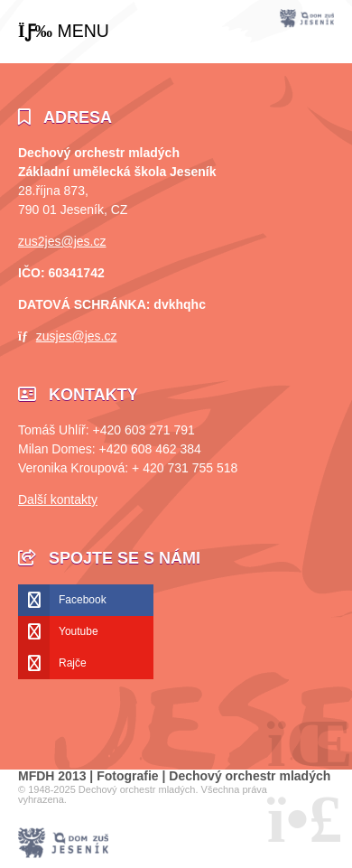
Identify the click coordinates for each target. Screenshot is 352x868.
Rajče (73, 663)
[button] (64, 32)
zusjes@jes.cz (77, 336)
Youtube (79, 631)
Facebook (83, 600)
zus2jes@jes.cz (62, 241)
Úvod (307, 19)
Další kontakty (58, 499)
